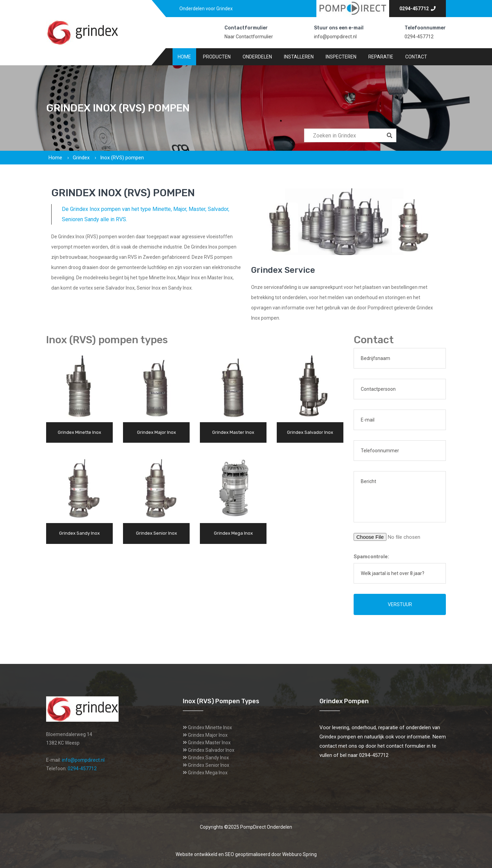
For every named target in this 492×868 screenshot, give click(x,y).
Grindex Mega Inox (208, 773)
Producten (217, 57)
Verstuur (400, 604)
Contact (416, 57)
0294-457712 (418, 9)
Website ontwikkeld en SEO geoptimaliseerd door (246, 854)
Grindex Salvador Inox (211, 750)
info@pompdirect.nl (335, 37)
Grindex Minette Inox (210, 727)
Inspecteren (341, 57)
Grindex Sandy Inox (208, 758)
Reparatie (381, 57)
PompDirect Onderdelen (266, 827)
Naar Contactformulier (249, 37)
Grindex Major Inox (208, 735)
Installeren (299, 57)
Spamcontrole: (371, 557)
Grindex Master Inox (209, 743)
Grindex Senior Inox (209, 765)
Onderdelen (257, 57)
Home (184, 57)
